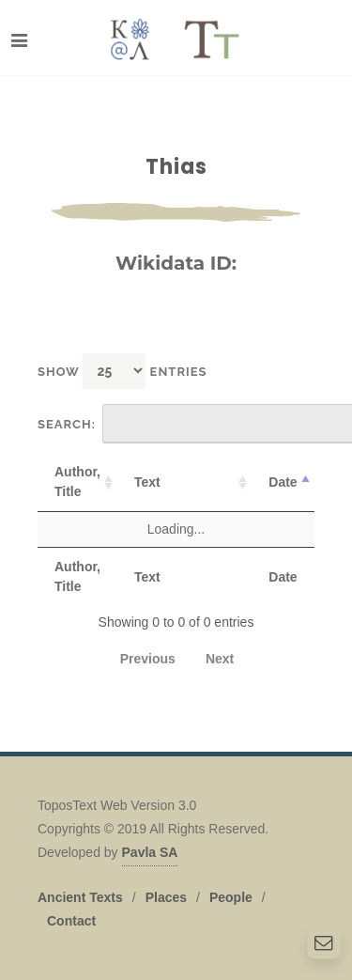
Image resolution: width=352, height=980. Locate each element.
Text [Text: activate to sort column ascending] (147, 482)
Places (166, 897)
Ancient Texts (80, 897)
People (231, 897)
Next (220, 659)
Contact (71, 921)
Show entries (122, 371)
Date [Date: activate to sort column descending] (283, 482)
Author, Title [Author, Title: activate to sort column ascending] (77, 482)
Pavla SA (150, 852)
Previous (148, 659)
